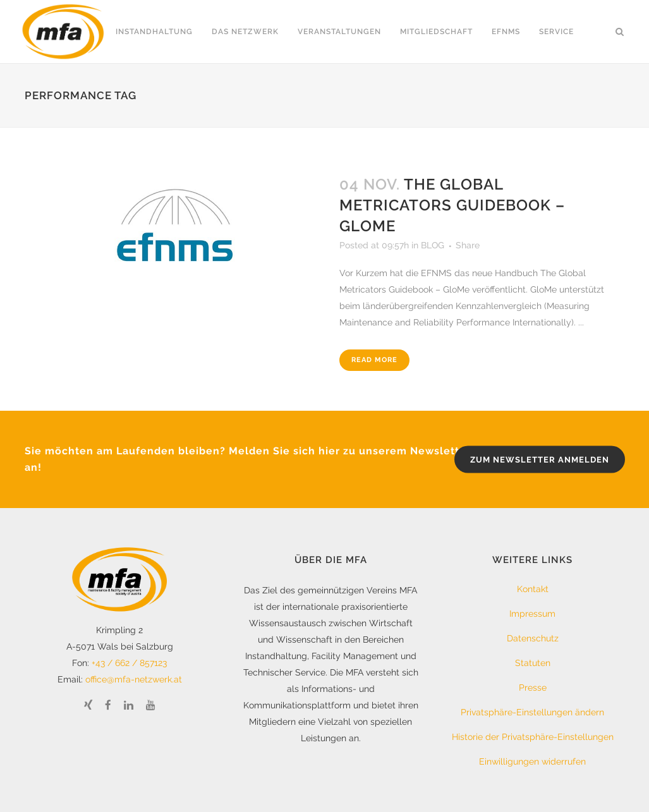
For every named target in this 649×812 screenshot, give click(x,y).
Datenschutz (533, 638)
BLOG (433, 245)
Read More (374, 360)
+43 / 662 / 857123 (129, 663)
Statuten (533, 663)
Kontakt (533, 589)
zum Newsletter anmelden (540, 459)
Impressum (532, 614)
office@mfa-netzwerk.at (134, 679)
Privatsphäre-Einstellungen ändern (532, 712)
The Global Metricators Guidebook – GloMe (452, 205)
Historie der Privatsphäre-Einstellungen (533, 737)
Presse (533, 688)
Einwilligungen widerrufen (532, 761)
